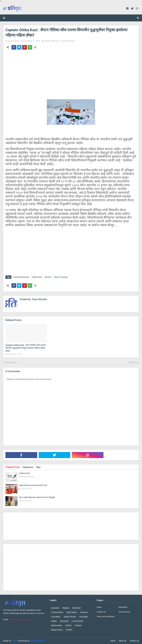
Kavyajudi (64, 620)
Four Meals (56, 616)
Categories (28, 467)
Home (99, 607)
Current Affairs (57, 612)
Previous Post (10, 362)
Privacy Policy (124, 611)
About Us (123, 640)
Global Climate (70, 616)
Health (54, 620)
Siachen (48, 277)
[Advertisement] (71, 78)
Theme (14, 640)
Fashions (84, 612)
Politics (68, 625)
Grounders (84, 616)
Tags (38, 467)
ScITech (69, 629)
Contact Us (101, 611)
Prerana (78, 625)
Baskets (66, 607)
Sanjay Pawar (57, 629)
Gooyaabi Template (38, 640)
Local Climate (77, 620)
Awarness (55, 607)
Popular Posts (13, 467)
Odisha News (57, 625)
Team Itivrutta (14, 41)
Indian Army (37, 277)
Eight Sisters (72, 612)
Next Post (133, 362)
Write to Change (61, 277)
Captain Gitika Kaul (52, 41)
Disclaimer (123, 607)
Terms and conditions (106, 616)
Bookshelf (77, 607)
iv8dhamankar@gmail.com (20, 619)
